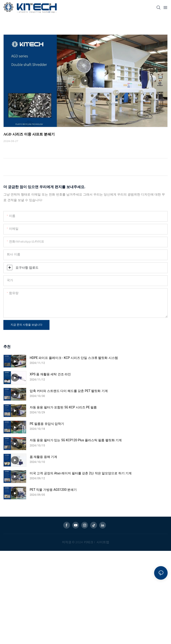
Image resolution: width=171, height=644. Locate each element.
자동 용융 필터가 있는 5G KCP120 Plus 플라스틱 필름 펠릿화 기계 (76, 440)
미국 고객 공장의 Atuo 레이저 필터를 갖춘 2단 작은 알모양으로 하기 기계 (81, 473)
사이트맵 (102, 542)
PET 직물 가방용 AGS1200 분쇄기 (53, 490)
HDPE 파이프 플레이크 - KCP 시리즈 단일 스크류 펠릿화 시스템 (74, 358)
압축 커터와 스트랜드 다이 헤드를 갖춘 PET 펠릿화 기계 (69, 391)
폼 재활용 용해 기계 (43, 457)
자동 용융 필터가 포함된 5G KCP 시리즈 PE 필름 (63, 407)
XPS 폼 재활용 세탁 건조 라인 (50, 374)
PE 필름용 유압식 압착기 (47, 424)
